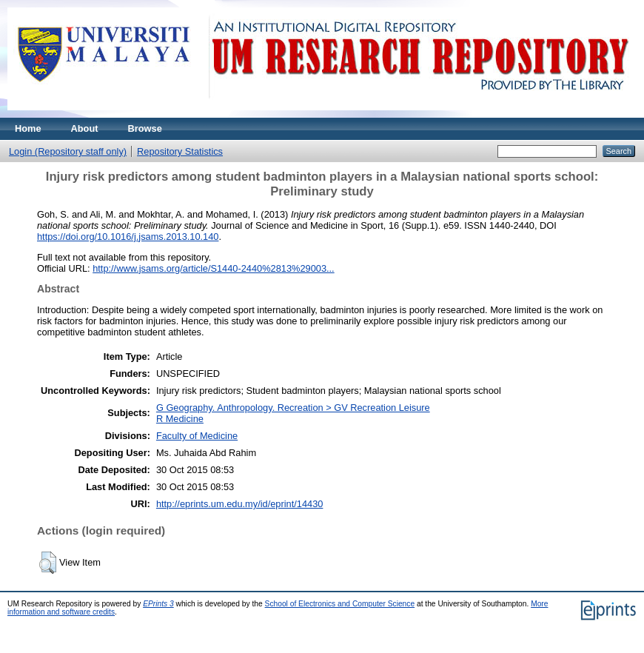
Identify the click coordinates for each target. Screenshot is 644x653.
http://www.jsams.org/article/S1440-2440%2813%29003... (214, 268)
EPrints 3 (158, 604)
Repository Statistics (180, 151)
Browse (145, 128)
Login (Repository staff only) (68, 151)
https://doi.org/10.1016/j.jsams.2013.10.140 (128, 237)
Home (28, 128)
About (85, 128)
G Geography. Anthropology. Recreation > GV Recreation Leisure (293, 408)
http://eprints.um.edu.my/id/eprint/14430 (240, 504)
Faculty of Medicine (197, 436)
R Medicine (180, 419)
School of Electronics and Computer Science (340, 604)
